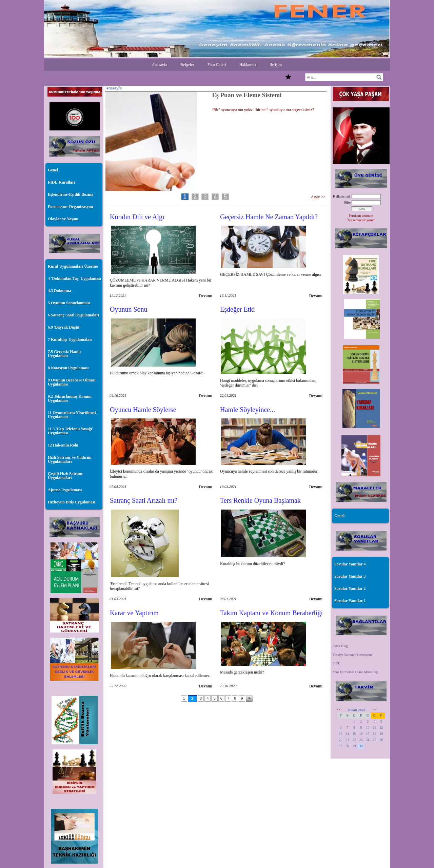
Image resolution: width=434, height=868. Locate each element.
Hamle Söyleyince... (248, 410)
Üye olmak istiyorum (361, 220)
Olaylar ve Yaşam (63, 219)
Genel (53, 170)
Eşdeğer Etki (238, 309)
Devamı (206, 296)
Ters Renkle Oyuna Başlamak (260, 500)
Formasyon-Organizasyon (70, 207)
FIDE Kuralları (61, 182)
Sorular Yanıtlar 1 (350, 601)
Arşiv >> (319, 197)
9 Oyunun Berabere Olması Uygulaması (72, 382)
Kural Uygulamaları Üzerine (73, 266)
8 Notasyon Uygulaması (68, 368)
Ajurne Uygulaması (65, 490)
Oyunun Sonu (129, 309)
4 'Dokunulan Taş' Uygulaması (74, 278)
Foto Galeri (217, 65)
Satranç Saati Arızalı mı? (144, 500)
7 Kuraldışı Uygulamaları (70, 339)
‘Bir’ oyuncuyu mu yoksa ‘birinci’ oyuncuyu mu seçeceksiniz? (263, 110)
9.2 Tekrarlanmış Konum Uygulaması (70, 398)
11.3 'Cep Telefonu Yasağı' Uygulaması (71, 431)
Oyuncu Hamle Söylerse (143, 410)
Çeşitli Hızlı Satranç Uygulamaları (65, 476)
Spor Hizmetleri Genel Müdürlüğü (356, 672)
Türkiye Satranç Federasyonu (353, 655)
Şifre (347, 202)
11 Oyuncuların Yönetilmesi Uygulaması (72, 415)
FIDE (336, 663)
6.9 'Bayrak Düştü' (64, 327)
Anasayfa (160, 65)
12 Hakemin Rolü (63, 445)
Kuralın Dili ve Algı (137, 217)
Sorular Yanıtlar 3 (350, 576)
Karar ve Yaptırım (134, 613)
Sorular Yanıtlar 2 (350, 588)
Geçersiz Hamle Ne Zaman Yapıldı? (269, 217)
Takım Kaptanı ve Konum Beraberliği (271, 613)
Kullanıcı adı (342, 196)
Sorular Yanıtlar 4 (350, 564)
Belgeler (187, 65)
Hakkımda (248, 65)
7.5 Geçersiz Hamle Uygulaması (65, 354)
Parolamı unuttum (361, 216)
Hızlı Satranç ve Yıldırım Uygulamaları (70, 459)
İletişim (276, 65)
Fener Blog (340, 646)
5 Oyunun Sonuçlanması (69, 303)
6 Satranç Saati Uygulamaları (74, 315)
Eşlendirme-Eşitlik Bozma (71, 194)
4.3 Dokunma (60, 291)
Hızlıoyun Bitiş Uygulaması (72, 502)
